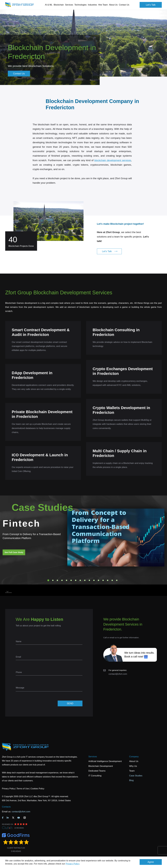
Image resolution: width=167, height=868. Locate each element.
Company (134, 757)
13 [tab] (103, 580)
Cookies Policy (38, 789)
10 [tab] (89, 580)
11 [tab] (94, 580)
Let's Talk (151, 5)
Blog (131, 780)
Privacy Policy (72, 864)
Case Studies (136, 776)
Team (132, 771)
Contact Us (124, 5)
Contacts (6, 807)
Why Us (133, 766)
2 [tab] (53, 580)
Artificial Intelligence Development (105, 761)
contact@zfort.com (118, 674)
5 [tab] (67, 580)
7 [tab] (76, 580)
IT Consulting (95, 776)
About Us (134, 761)
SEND (70, 703)
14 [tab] (108, 580)
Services (93, 757)
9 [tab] (85, 580)
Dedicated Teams (97, 771)
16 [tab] (117, 580)
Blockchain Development (101, 766)
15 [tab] (112, 580)
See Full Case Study (14, 552)
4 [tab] (62, 580)
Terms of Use (23, 789)
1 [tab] (48, 580)
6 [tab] (71, 580)
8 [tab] (80, 580)
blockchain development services (113, 160)
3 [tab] (57, 580)
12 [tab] (99, 580)
